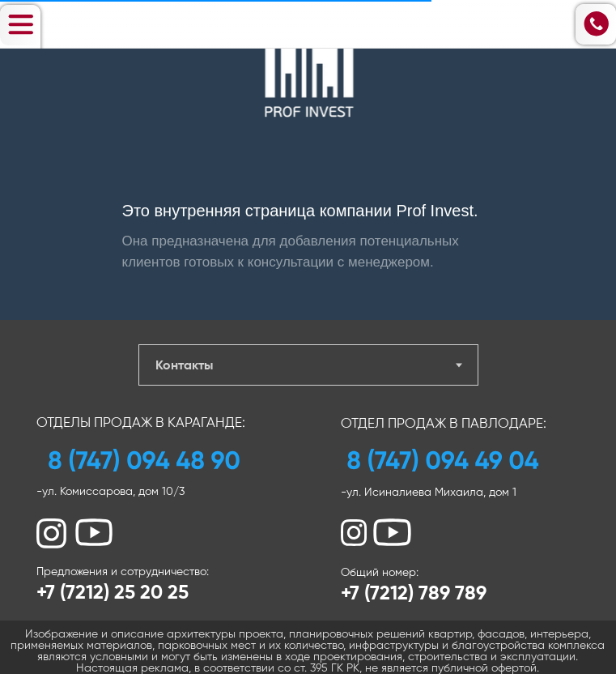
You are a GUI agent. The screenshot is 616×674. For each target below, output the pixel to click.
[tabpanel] (308, 530)
